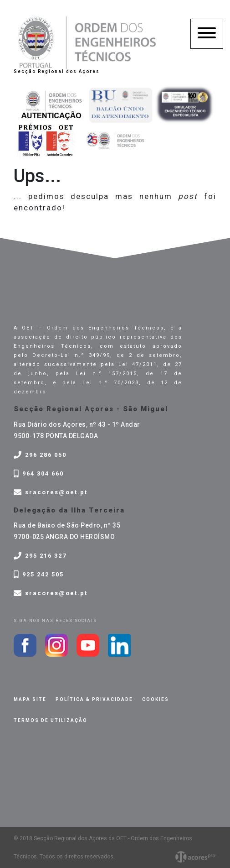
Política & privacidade (94, 699)
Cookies (156, 699)
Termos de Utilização (51, 720)
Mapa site (30, 699)
